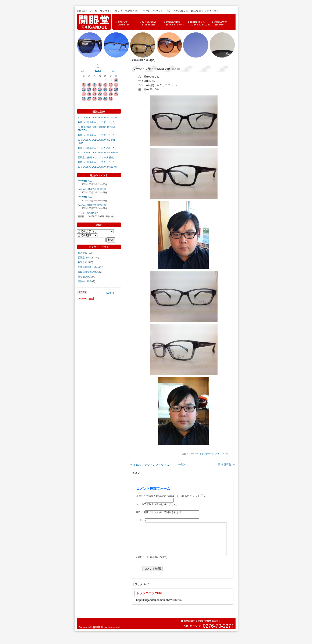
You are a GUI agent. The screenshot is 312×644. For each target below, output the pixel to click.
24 (111, 94)
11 (116, 85)
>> (113, 71)
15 (100, 89)
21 (94, 94)
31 (111, 99)
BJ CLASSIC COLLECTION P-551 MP (98, 167)
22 (100, 94)
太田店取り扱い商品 (88, 272)
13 (89, 89)
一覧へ (182, 465)
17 (111, 89)
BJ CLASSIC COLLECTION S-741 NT (97, 118)
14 (94, 89)
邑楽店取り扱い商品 (88, 267)
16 (105, 89)
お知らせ (116, 20)
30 (105, 99)
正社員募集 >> (227, 465)
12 (84, 89)
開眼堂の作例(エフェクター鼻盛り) (96, 157)
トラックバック (141, 591)
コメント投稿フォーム (153, 489)
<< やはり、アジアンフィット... (149, 465)
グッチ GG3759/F (88, 213)
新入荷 (81, 253)
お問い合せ (212, 20)
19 (84, 94)
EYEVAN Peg (85, 181)
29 (100, 99)
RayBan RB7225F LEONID (92, 189)
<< (82, 71)
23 (105, 94)
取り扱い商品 (140, 20)
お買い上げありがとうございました (96, 122)
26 (84, 99)
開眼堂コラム (188, 20)
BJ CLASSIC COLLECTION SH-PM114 (98, 153)
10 (111, 85)
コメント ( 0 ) (227, 454)
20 (89, 94)
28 (94, 99)
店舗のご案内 (164, 20)
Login (110, 293)
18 (116, 89)
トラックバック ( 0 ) (209, 454)
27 (89, 99)
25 (116, 94)
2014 (98, 71)
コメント (137, 473)
